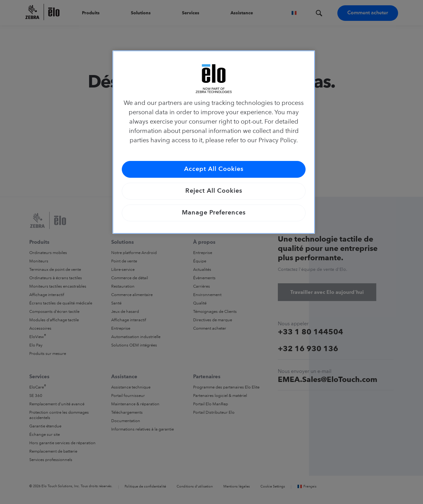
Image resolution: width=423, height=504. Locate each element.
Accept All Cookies (214, 169)
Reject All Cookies (214, 191)
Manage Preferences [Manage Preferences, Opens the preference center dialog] (214, 213)
